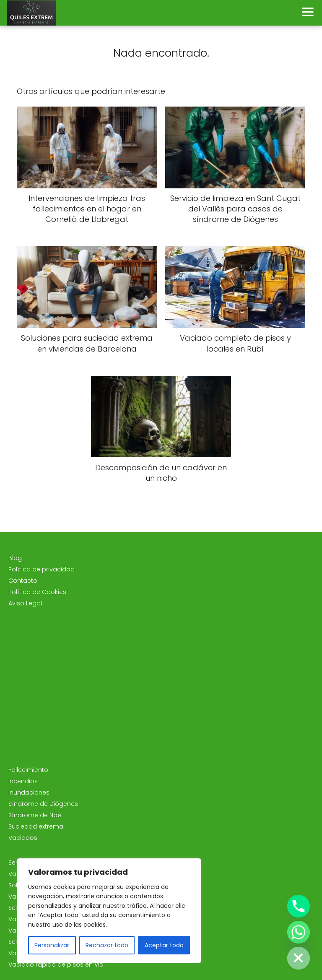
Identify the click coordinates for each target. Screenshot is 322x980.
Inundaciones (29, 792)
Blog (15, 558)
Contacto (23, 581)
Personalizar (52, 945)
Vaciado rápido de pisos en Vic (56, 964)
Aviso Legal (25, 603)
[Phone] (299, 906)
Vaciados (23, 838)
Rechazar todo (107, 945)
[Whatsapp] (299, 932)
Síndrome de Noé (35, 815)
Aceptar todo (164, 945)
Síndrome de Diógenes (43, 804)
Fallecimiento (28, 770)
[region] (109, 911)
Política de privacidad (42, 569)
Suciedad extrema (36, 826)
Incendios (23, 781)
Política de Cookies (37, 592)
